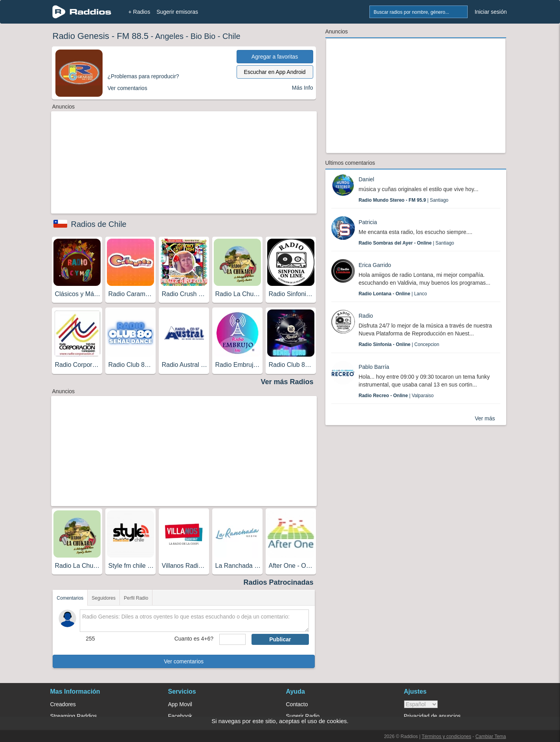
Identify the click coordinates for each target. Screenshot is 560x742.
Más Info (303, 88)
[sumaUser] (232, 639)
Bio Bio (203, 36)
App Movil (180, 704)
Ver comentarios (184, 661)
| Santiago (404, 200)
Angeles (169, 36)
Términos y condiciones (446, 736)
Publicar (280, 639)
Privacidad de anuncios (432, 716)
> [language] (421, 704)
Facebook (180, 716)
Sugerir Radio (303, 716)
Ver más (485, 418)
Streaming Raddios (74, 716)
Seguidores (104, 598)
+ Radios (140, 12)
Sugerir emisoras (177, 12)
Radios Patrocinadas (278, 582)
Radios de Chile (99, 224)
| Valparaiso (396, 396)
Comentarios (70, 598)
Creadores (63, 704)
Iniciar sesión (491, 12)
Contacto (297, 704)
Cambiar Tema (491, 736)
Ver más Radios (287, 382)
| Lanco (393, 294)
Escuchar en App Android (274, 72)
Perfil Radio (136, 598)
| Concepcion (399, 344)
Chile (231, 36)
